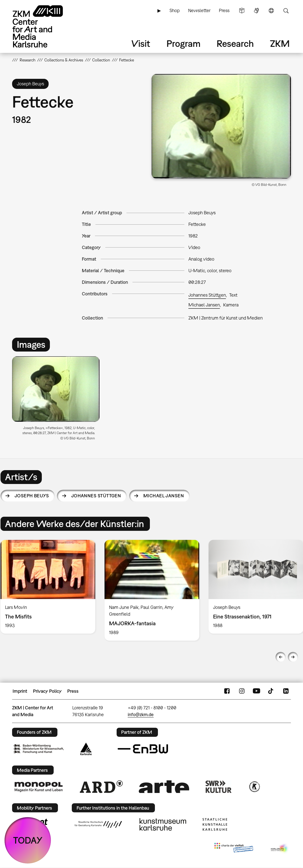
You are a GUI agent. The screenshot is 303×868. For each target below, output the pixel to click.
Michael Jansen (204, 305)
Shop (175, 10)
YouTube (256, 691)
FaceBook (227, 691)
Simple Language (242, 11)
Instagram (242, 691)
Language (271, 11)
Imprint (20, 691)
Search (286, 11)
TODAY (28, 840)
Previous (281, 657)
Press (224, 10)
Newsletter (199, 10)
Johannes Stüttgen (207, 295)
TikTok (271, 691)
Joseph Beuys (32, 496)
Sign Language (256, 11)
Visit (141, 43)
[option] (58, 400)
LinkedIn (286, 691)
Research (235, 43)
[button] (221, 126)
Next (293, 657)
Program (183, 43)
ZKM (280, 43)
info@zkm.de (141, 715)
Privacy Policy (47, 691)
